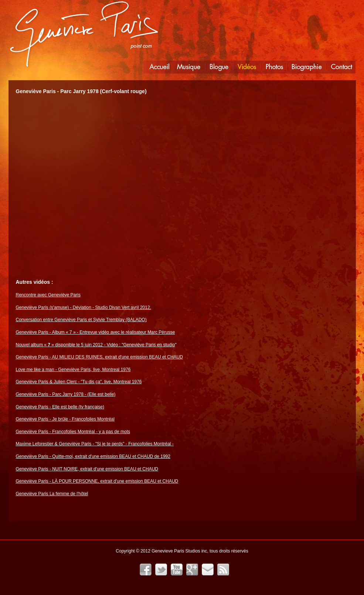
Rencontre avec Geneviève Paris (48, 295)
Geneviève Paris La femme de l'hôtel (52, 494)
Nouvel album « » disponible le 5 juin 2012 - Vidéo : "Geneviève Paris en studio (96, 345)
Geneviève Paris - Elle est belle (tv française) (60, 407)
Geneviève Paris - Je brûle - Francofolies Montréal (65, 419)
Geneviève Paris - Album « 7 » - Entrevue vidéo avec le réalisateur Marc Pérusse (96, 332)
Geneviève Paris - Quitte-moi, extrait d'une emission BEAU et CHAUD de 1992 (93, 456)
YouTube (177, 569)
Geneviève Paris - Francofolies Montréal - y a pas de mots (73, 432)
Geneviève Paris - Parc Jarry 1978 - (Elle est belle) (66, 394)
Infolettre (208, 569)
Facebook (146, 569)
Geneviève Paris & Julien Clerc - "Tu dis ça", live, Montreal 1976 (79, 382)
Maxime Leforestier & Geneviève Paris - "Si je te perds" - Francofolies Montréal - (95, 444)
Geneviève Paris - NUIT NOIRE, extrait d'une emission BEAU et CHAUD (87, 469)
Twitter (161, 569)
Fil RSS (223, 569)
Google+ (192, 569)
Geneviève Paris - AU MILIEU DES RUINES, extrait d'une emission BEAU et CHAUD (99, 357)
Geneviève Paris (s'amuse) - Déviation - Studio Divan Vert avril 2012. (84, 307)
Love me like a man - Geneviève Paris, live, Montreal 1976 (73, 370)
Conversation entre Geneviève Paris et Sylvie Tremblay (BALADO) (81, 320)
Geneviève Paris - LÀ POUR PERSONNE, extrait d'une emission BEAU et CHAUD (97, 481)
